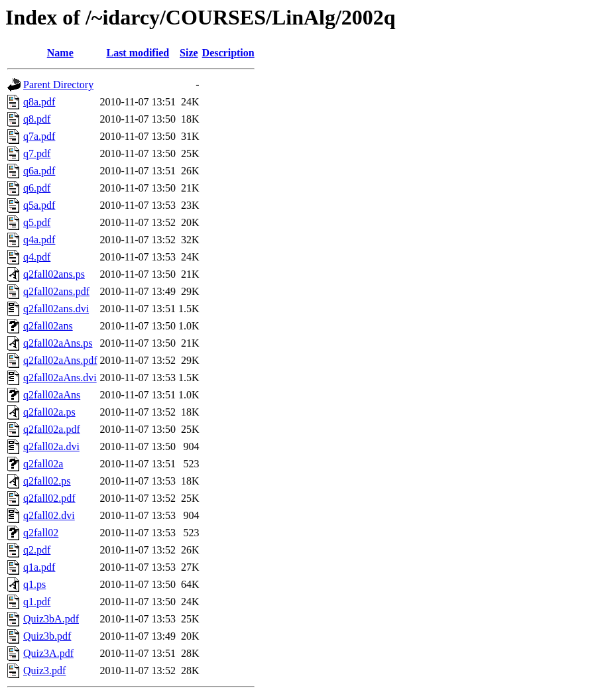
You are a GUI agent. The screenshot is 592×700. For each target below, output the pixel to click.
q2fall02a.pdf (52, 429)
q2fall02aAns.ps (58, 343)
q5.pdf (37, 222)
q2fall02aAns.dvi (60, 378)
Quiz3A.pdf (48, 653)
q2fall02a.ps (49, 412)
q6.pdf (37, 188)
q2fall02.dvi (49, 515)
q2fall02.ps (47, 481)
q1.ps (34, 584)
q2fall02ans (48, 326)
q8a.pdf (39, 102)
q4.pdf (37, 257)
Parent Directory (58, 85)
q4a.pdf (39, 240)
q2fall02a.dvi (51, 446)
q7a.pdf (39, 136)
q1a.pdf (39, 567)
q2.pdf (37, 550)
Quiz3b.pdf (47, 636)
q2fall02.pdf (49, 498)
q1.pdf (37, 602)
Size (189, 53)
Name (60, 53)
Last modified (138, 53)
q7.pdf (37, 153)
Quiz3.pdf (44, 671)
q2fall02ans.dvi (56, 309)
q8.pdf (37, 119)
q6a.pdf (39, 171)
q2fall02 (41, 533)
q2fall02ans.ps (54, 274)
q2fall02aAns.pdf (60, 360)
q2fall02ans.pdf (56, 291)
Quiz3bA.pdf (51, 619)
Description (228, 53)
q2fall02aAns (52, 395)
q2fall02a (43, 464)
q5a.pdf (39, 205)
